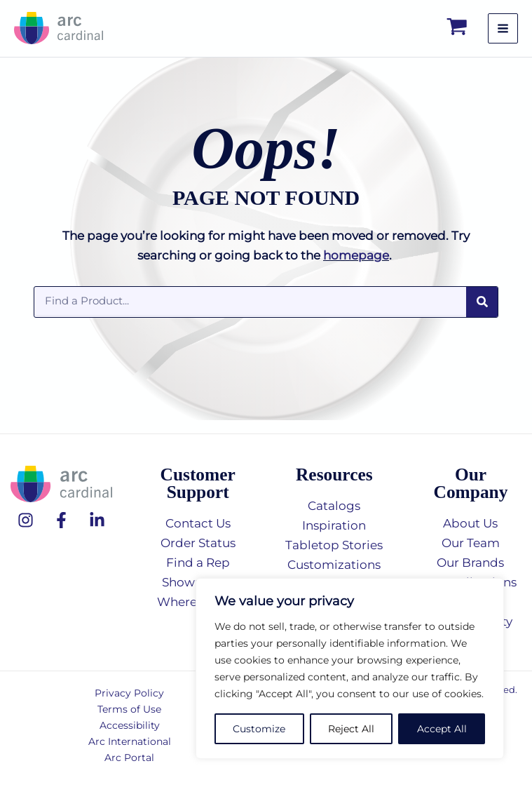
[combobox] (250, 314)
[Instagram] (26, 520)
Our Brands (470, 563)
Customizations (334, 565)
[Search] (482, 315)
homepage (356, 268)
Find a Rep (198, 563)
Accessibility (130, 725)
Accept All (442, 729)
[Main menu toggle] (503, 35)
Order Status (198, 543)
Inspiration (334, 525)
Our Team (471, 543)
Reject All (351, 729)
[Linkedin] (97, 520)
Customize (259, 729)
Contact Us (198, 523)
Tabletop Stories (334, 545)
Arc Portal (129, 758)
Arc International (130, 741)
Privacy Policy (129, 693)
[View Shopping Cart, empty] (458, 35)
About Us (470, 523)
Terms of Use (129, 709)
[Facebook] (61, 520)
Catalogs (334, 506)
